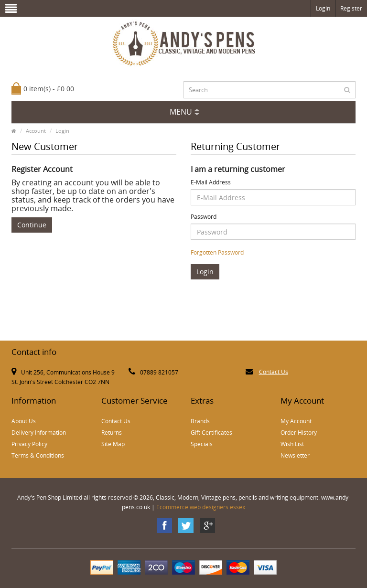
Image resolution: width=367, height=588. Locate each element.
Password (204, 217)
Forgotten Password (217, 252)
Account (36, 131)
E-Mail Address (211, 182)
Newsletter (295, 455)
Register (351, 8)
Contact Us (274, 372)
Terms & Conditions (38, 455)
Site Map (113, 444)
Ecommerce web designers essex (201, 507)
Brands (200, 421)
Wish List (292, 444)
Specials (202, 444)
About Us (24, 421)
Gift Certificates (211, 433)
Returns (112, 433)
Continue (32, 225)
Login (323, 8)
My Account (296, 421)
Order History (299, 433)
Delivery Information (39, 433)
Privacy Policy (29, 444)
